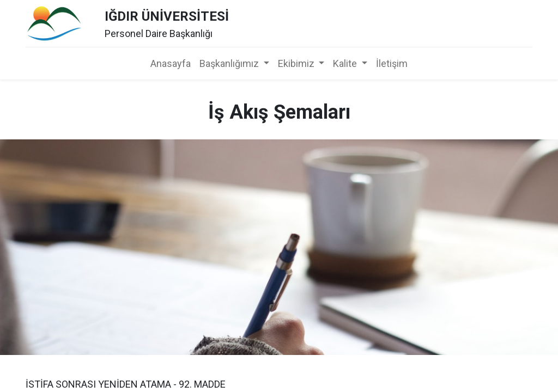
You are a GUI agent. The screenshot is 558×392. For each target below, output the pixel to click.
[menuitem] (171, 63)
